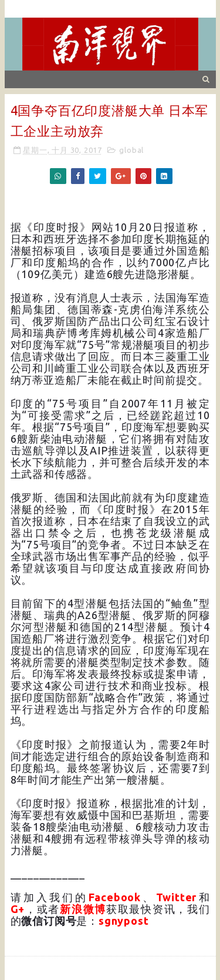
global (131, 150)
